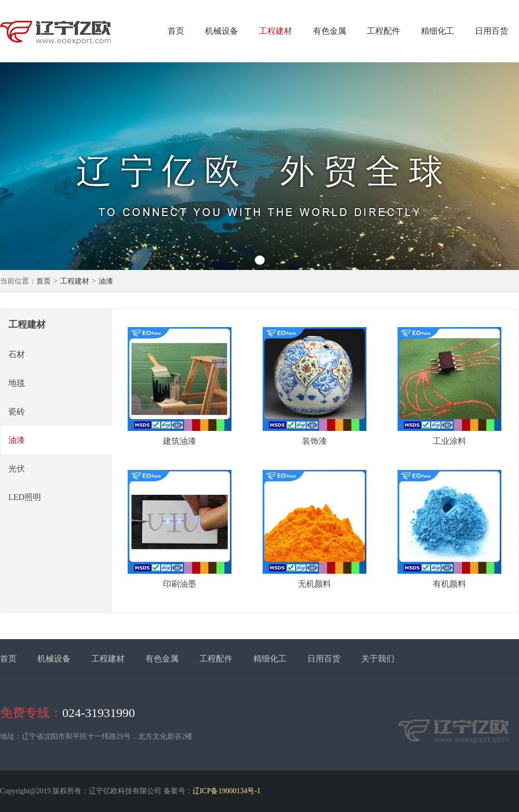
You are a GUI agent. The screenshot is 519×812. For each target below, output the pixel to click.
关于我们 (378, 659)
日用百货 (491, 31)
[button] (260, 260)
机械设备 (222, 31)
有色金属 (330, 31)
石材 (17, 354)
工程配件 (384, 31)
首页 (176, 31)
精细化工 (438, 31)
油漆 (106, 281)
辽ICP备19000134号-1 (227, 791)
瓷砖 (17, 411)
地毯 (17, 383)
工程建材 (276, 31)
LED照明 (25, 497)
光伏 (17, 469)
